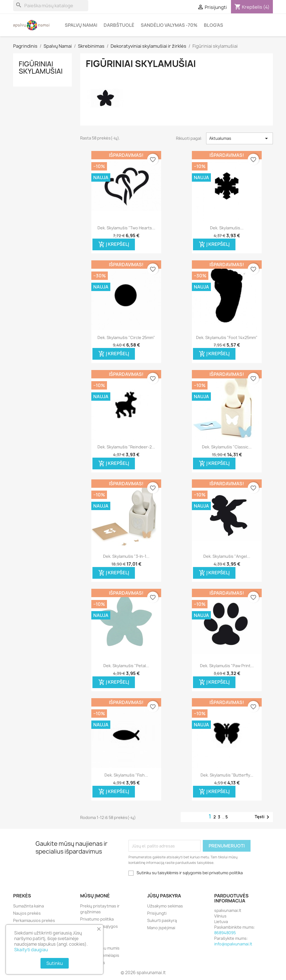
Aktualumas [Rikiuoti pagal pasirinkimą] (239, 138)
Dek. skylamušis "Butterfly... (227, 775)
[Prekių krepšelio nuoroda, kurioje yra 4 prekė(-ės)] (252, 7)
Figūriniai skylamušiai (41, 68)
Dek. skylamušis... (227, 228)
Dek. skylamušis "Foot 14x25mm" (227, 338)
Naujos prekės (27, 913)
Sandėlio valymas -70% (169, 25)
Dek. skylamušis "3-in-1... (126, 556)
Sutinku (55, 963)
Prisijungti (157, 913)
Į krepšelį (114, 245)
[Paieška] (51, 6)
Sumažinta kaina (28, 906)
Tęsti (263, 817)
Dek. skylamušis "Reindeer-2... (126, 447)
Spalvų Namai (81, 25)
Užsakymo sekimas (165, 906)
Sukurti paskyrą (162, 920)
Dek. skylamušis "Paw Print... (227, 666)
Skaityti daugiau (31, 950)
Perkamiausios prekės (34, 920)
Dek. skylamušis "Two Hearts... (126, 228)
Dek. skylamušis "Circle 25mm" (126, 338)
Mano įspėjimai (161, 928)
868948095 (225, 933)
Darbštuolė (119, 25)
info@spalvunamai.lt (233, 944)
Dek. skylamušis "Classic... (227, 447)
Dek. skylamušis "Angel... (227, 556)
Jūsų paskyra (164, 896)
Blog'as (214, 25)
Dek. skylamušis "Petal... (126, 666)
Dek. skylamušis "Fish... (126, 775)
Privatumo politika (97, 919)
